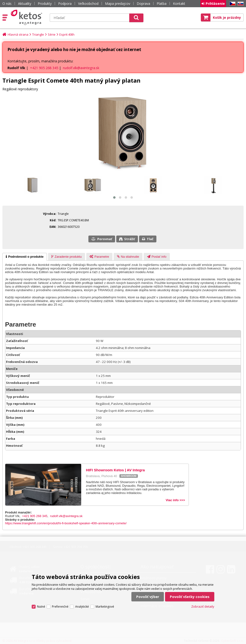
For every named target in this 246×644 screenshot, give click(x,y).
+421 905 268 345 (44, 68)
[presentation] (25, 257)
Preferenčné (60, 607)
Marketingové (105, 607)
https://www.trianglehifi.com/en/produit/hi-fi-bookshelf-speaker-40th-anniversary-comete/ (66, 523)
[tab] (25, 257)
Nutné (41, 607)
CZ (232, 4)
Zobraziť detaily (203, 606)
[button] (114, 197)
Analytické (82, 607)
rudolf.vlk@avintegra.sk (81, 68)
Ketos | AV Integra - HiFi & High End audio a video (28, 17)
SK (240, 4)
